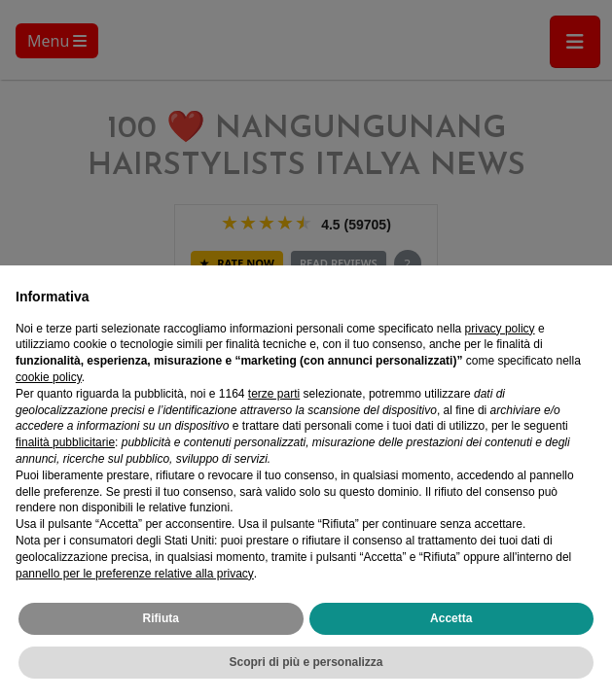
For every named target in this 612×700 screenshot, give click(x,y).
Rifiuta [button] (161, 618)
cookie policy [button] (49, 377)
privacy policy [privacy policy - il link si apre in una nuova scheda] (500, 329)
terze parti (274, 394)
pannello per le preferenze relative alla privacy (135, 574)
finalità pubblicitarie (65, 442)
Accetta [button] (451, 618)
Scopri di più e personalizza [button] (306, 662)
